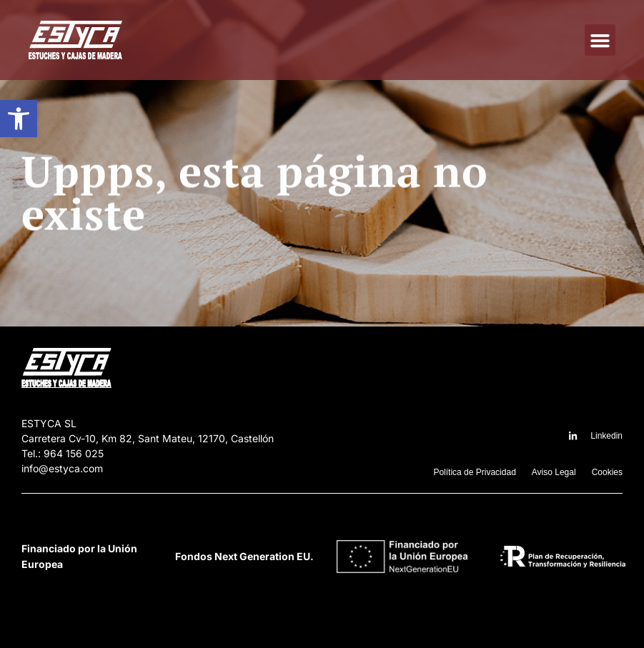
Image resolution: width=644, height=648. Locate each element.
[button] (19, 119)
